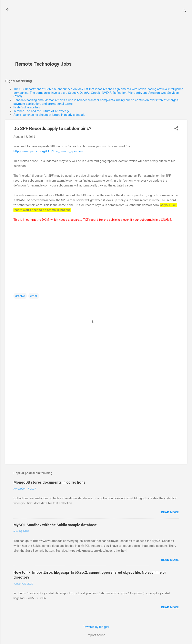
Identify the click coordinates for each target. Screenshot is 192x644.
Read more (170, 512)
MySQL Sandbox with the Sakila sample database (55, 525)
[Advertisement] (45, 33)
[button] (176, 129)
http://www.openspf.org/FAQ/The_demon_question (48, 151)
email (34, 296)
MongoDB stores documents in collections (49, 482)
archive (20, 296)
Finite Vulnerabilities (27, 107)
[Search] (184, 11)
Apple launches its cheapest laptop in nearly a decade (49, 115)
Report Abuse (96, 635)
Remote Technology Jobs (43, 64)
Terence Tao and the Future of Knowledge (42, 111)
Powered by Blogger (96, 627)
